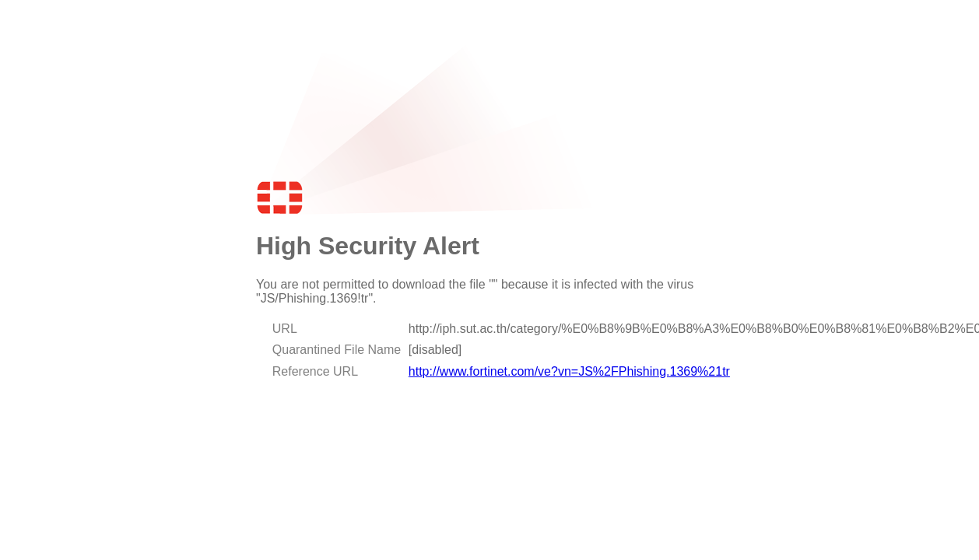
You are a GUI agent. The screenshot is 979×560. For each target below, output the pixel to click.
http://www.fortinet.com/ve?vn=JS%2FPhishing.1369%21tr (569, 371)
